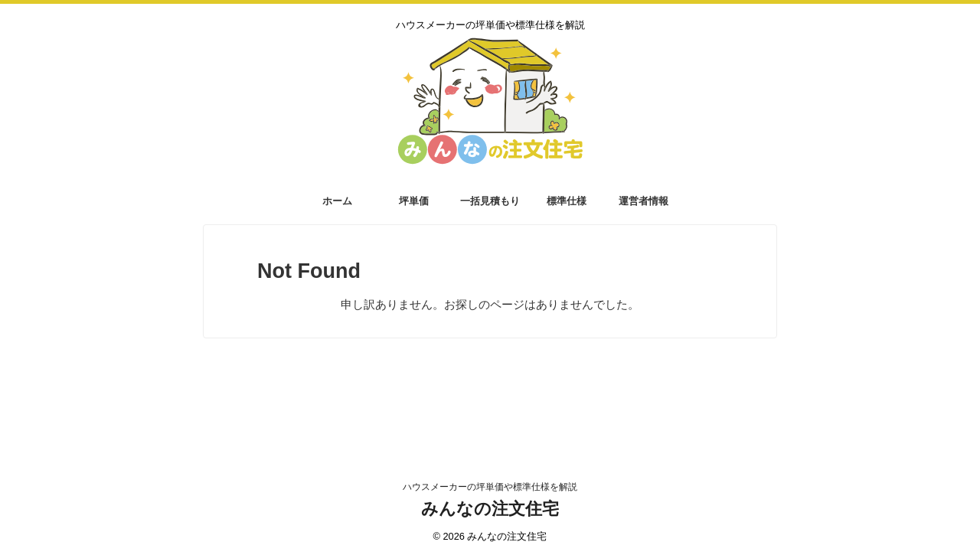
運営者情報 (644, 201)
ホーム (337, 201)
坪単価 (414, 201)
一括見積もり (490, 201)
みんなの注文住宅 (490, 509)
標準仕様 (567, 201)
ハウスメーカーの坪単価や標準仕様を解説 (490, 487)
